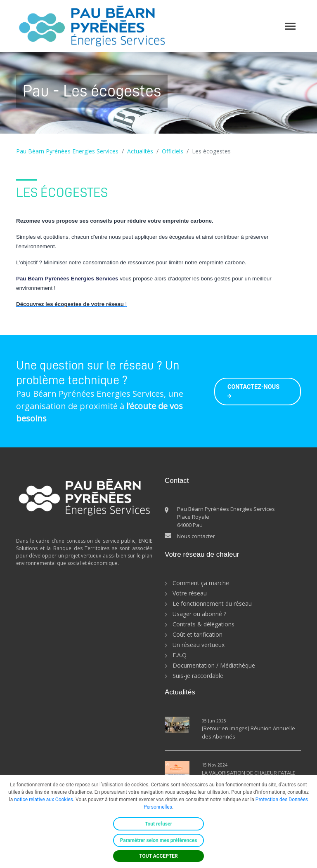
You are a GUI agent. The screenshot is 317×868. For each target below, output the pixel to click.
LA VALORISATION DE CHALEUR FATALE (249, 773)
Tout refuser (158, 824)
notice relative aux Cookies (44, 800)
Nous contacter (196, 536)
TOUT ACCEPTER (158, 856)
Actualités (140, 151)
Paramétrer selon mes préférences (159, 840)
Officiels (173, 151)
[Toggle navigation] (290, 26)
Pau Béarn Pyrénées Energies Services (67, 151)
